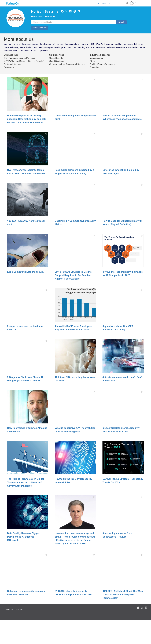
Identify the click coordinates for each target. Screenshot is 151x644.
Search (121, 22)
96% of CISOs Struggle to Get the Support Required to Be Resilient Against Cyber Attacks (73, 275)
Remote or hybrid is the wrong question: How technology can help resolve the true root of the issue (27, 119)
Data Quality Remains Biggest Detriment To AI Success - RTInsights (24, 537)
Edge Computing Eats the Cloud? (26, 272)
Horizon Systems (45, 11)
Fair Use (19, 609)
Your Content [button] (104, 3)
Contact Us (8, 609)
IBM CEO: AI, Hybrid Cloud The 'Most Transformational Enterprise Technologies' (123, 595)
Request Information (39, 28)
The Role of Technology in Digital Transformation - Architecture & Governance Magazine (25, 482)
